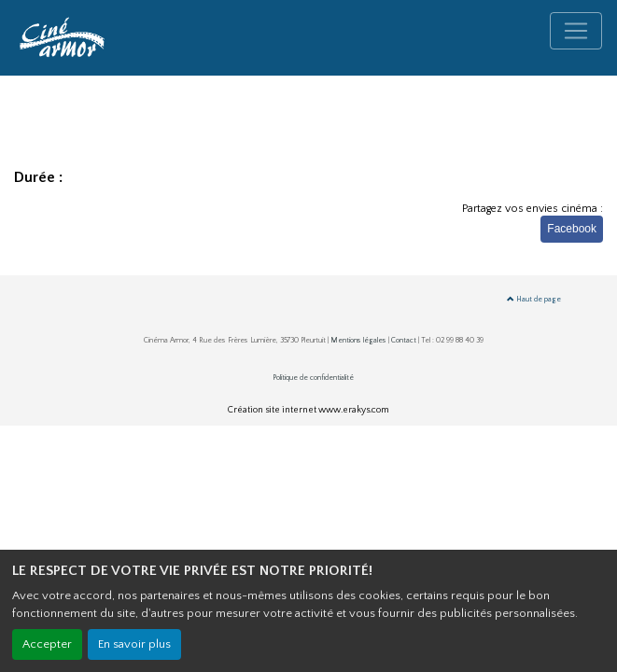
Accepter (47, 644)
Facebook (572, 229)
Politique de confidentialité (313, 378)
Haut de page (534, 299)
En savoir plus (134, 644)
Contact (404, 340)
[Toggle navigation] (576, 31)
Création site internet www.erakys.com (308, 410)
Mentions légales (358, 340)
